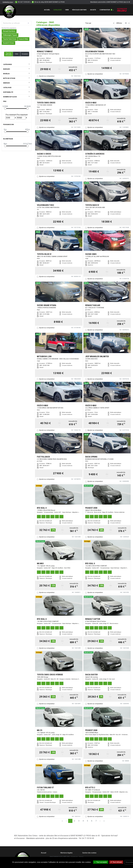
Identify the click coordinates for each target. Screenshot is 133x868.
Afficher (119, 23)
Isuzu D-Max (24, 39)
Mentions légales (66, 853)
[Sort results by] (103, 23)
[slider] (5, 109)
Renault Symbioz (9, 31)
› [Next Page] (100, 821)
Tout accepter (101, 862)
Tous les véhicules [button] (8, 54)
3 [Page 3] (79, 821)
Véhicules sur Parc (79, 10)
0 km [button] (17, 54)
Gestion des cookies (89, 853)
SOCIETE (93, 10)
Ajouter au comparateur (47, 76)
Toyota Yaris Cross (10, 39)
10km (67, 10)
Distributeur (122, 10)
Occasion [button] (25, 54)
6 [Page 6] (92, 821)
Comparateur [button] (106, 10)
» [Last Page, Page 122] (104, 821)
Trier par (88, 23)
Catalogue (57, 10)
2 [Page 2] (75, 821)
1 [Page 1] (70, 821)
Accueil (47, 10)
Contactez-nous (8, 2)
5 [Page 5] (87, 821)
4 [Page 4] (83, 821)
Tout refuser (116, 862)
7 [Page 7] (96, 821)
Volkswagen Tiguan (10, 35)
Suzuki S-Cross (8, 43)
